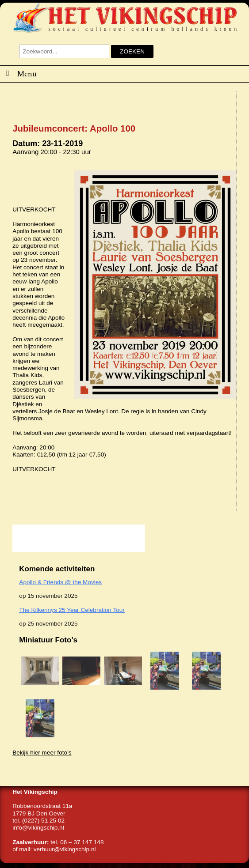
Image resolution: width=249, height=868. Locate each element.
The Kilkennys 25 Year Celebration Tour (72, 610)
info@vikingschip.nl (38, 828)
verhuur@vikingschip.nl (65, 849)
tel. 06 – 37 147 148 (77, 842)
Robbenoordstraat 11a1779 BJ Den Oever (42, 810)
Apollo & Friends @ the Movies (60, 582)
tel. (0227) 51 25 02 (38, 821)
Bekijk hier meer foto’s (42, 753)
